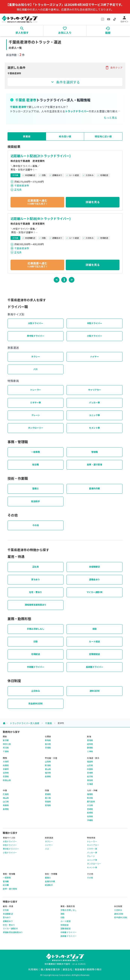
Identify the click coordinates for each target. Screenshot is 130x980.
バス (36, 369)
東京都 (6, 740)
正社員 (18, 189)
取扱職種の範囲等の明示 (88, 969)
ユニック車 (94, 415)
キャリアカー (95, 390)
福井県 (48, 773)
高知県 (48, 805)
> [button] (72, 280)
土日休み (36, 691)
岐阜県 (90, 744)
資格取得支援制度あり (36, 605)
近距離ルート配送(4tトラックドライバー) (41, 219)
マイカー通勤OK (95, 592)
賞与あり (36, 579)
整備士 (36, 488)
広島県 (6, 794)
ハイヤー (94, 357)
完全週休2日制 (36, 703)
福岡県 (90, 794)
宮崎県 (90, 809)
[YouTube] (109, 19)
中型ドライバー (95, 323)
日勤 (36, 641)
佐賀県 (90, 816)
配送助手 (36, 501)
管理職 (95, 452)
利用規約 (33, 969)
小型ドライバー (95, 336)
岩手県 (90, 777)
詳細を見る (93, 202)
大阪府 (6, 762)
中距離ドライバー (36, 667)
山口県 (6, 802)
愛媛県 (48, 794)
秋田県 (90, 769)
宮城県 (90, 773)
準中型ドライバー (36, 336)
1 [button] (64, 280)
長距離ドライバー (94, 667)
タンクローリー (36, 428)
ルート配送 (94, 641)
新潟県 (48, 765)
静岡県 (90, 748)
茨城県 (48, 748)
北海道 (90, 784)
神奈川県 (7, 744)
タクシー (36, 357)
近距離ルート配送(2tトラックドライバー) (41, 156)
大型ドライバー (36, 323)
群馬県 (48, 740)
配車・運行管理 (95, 464)
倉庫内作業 (94, 488)
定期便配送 (94, 654)
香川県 (48, 798)
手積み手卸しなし (36, 629)
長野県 (48, 777)
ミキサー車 (36, 402)
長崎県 (90, 813)
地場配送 (36, 654)
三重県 (90, 751)
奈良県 (6, 777)
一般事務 (36, 452)
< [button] (57, 280)
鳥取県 (6, 805)
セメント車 (94, 428)
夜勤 (95, 629)
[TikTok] (115, 19)
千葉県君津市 (22, 186)
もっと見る (110, 118)
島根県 (6, 809)
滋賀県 (6, 773)
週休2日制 (95, 691)
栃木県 (48, 744)
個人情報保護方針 (50, 969)
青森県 (90, 780)
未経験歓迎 (94, 567)
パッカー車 (94, 402)
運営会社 (67, 969)
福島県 (90, 762)
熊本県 (90, 798)
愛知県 (90, 740)
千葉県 (48, 723)
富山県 (48, 769)
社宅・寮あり (36, 592)
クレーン (36, 415)
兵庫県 (6, 765)
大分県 (90, 805)
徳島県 (48, 802)
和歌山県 (7, 780)
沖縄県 (90, 820)
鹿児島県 (91, 802)
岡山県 (6, 798)
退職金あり (94, 579)
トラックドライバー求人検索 (25, 723)
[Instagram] (103, 19)
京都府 (6, 769)
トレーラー (36, 390)
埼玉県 (6, 748)
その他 (36, 525)
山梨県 (48, 762)
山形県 (90, 765)
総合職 (36, 464)
